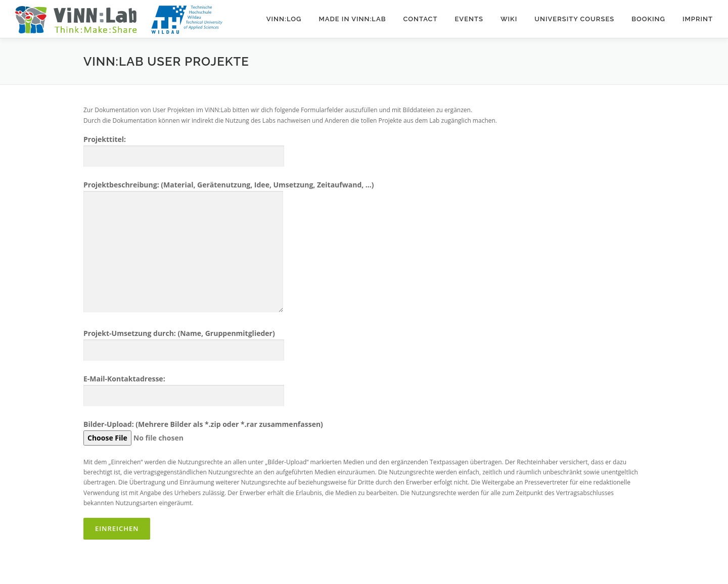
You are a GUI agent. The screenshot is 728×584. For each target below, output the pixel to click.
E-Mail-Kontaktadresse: (184, 387)
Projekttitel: (184, 148)
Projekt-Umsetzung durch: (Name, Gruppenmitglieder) (184, 342)
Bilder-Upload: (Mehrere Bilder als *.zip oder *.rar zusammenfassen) (203, 431)
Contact (420, 19)
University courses (574, 19)
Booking (648, 19)
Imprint (698, 19)
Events (469, 19)
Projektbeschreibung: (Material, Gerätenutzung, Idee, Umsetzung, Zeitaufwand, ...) (229, 247)
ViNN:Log (284, 19)
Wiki (509, 19)
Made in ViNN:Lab (352, 19)
